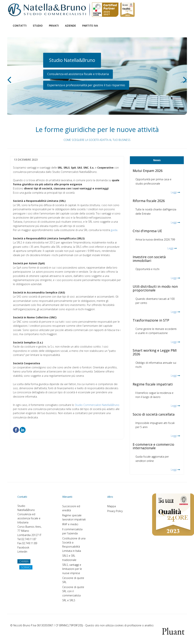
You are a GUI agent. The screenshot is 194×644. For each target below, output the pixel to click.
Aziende (71, 26)
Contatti (20, 26)
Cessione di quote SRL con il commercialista (73, 591)
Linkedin (22, 552)
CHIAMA (24, 561)
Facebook (23, 547)
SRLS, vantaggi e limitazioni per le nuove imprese (72, 569)
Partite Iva (90, 26)
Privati (54, 26)
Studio (38, 26)
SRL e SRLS (69, 600)
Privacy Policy (115, 511)
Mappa (112, 506)
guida (114, 230)
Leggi (174, 192)
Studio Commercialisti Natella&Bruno (97, 405)
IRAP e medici (70, 524)
